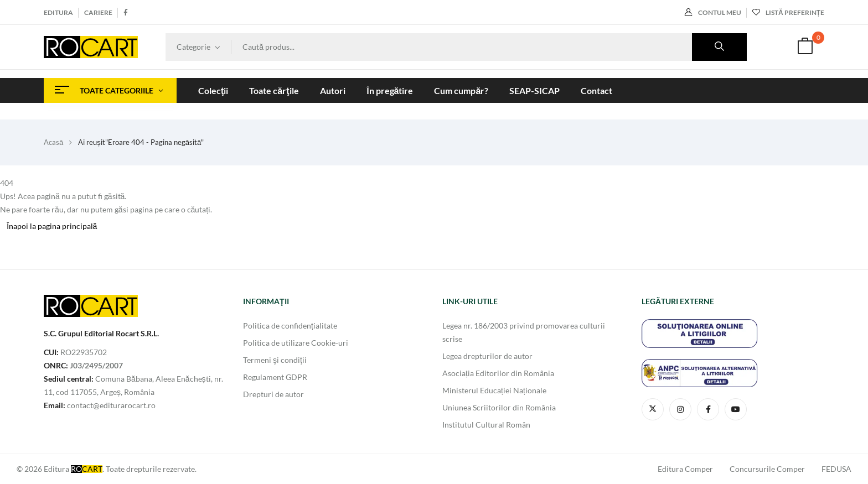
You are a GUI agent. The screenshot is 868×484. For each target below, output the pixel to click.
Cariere (98, 12)
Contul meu (713, 12)
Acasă (53, 142)
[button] (805, 47)
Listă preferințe (788, 12)
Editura (58, 12)
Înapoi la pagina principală (52, 226)
